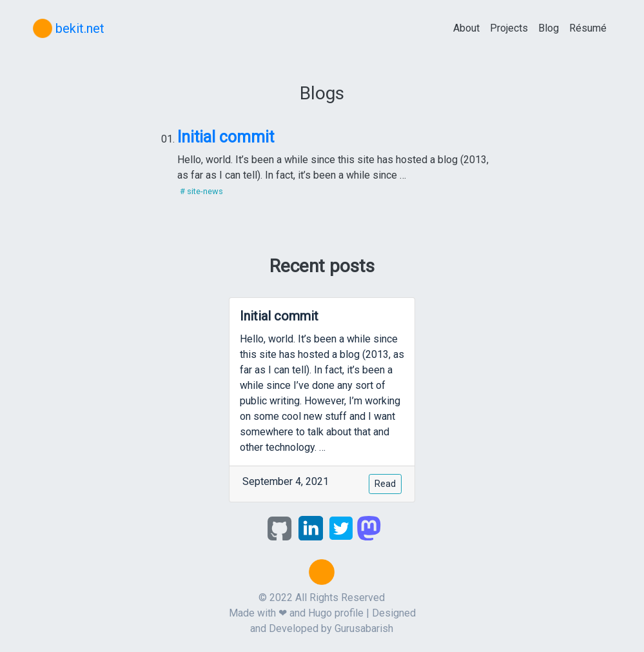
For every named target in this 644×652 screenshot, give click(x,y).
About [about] (466, 28)
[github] (279, 527)
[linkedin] (311, 527)
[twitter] (341, 527)
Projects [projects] (509, 28)
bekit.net (69, 28)
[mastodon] (369, 527)
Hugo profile (336, 613)
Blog (549, 28)
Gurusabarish (364, 628)
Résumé (588, 28)
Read (385, 484)
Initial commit (226, 137)
